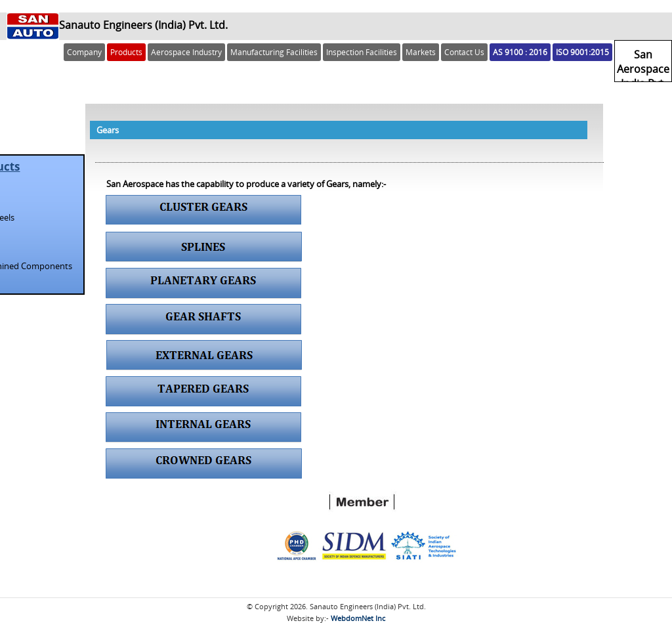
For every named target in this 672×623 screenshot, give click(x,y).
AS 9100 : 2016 (520, 52)
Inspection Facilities (362, 52)
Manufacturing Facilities (274, 52)
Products (126, 52)
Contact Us (464, 52)
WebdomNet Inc (358, 618)
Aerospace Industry (186, 52)
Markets (421, 52)
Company (84, 52)
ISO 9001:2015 (582, 52)
